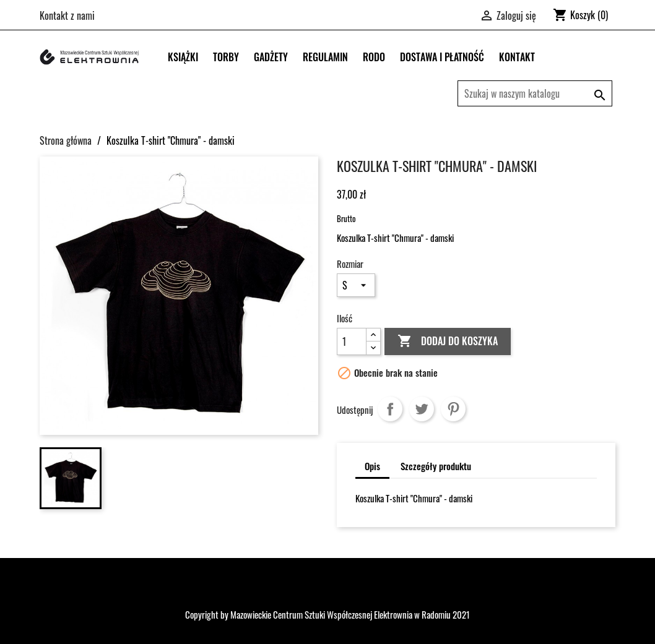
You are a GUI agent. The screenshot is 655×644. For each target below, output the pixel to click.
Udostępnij (390, 409)
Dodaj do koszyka (448, 341)
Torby (226, 57)
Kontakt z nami (67, 15)
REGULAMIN (325, 57)
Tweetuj (422, 409)
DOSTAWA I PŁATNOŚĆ (442, 57)
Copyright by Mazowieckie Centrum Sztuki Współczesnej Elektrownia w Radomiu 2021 (327, 614)
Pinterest (453, 409)
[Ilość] (352, 341)
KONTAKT (517, 57)
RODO (374, 57)
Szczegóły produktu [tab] (436, 466)
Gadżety (271, 57)
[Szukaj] (535, 93)
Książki (183, 57)
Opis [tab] (372, 466)
